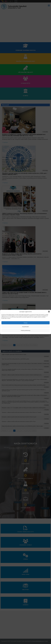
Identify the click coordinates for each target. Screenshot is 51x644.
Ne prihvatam (25, 327)
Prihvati (26, 323)
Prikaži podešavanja (25, 330)
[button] (49, 312)
